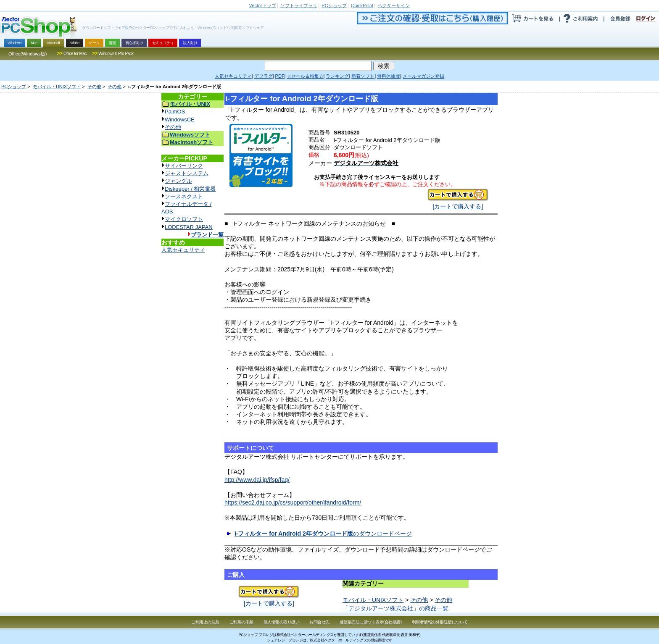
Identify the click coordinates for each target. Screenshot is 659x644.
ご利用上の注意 (205, 622)
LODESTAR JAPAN (189, 227)
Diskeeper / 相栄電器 (190, 189)
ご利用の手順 (241, 622)
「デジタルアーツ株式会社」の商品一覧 (395, 608)
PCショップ (14, 87)
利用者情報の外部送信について (440, 622)
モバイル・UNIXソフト (57, 87)
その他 (94, 87)
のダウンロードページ (323, 534)
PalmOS (175, 112)
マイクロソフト (184, 219)
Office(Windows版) (28, 54)
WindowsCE (180, 120)
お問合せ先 (319, 622)
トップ (263, 5)
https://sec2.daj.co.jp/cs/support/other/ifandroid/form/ (293, 502)
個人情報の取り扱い (282, 622)
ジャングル (178, 181)
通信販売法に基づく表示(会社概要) (371, 622)
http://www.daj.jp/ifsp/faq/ (257, 480)
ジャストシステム (187, 173)
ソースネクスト (184, 196)
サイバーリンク (184, 166)
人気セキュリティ (183, 250)
